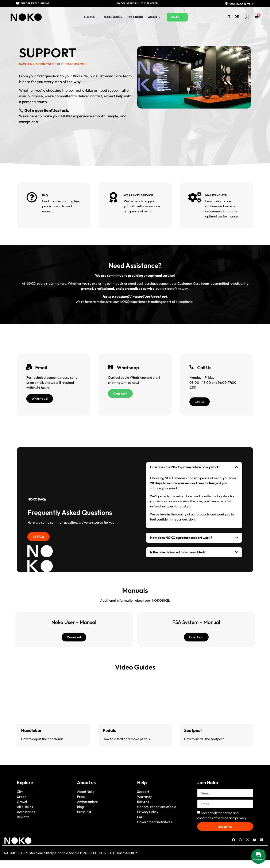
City (20, 792)
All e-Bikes (25, 807)
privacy (241, 818)
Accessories (26, 812)
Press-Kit (84, 812)
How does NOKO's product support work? (181, 538)
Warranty (144, 797)
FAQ (140, 817)
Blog (80, 807)
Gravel (22, 802)
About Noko (86, 792)
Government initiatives (155, 822)
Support (143, 792)
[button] (194, 467)
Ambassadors (87, 802)
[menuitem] (229, 17)
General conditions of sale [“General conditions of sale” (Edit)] (157, 807)
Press (81, 797)
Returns (143, 802)
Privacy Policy (148, 812)
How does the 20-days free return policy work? (185, 467)
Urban (22, 797)
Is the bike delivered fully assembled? (178, 552)
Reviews (23, 817)
